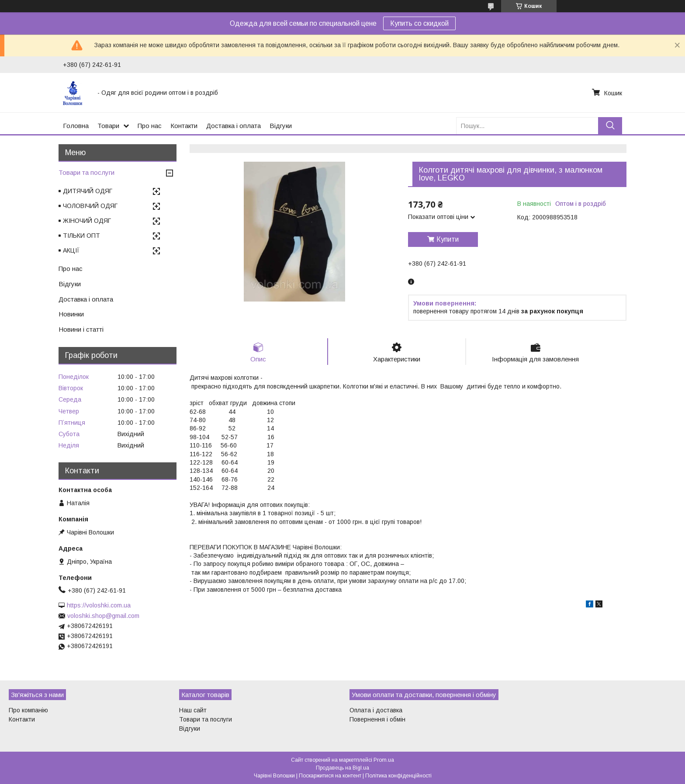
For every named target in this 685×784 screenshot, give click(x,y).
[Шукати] (610, 126)
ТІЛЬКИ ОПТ (81, 236)
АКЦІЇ (71, 250)
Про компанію (28, 710)
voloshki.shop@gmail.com (103, 616)
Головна (76, 126)
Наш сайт (193, 710)
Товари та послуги (86, 172)
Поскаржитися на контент (330, 776)
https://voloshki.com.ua (99, 605)
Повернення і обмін (377, 719)
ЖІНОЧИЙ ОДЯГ (87, 221)
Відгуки (281, 126)
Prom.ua (384, 760)
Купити (448, 239)
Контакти (184, 126)
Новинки (71, 314)
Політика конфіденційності (398, 776)
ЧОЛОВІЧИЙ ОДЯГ (90, 206)
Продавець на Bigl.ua (342, 768)
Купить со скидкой (419, 23)
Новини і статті (81, 329)
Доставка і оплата (234, 126)
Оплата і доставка (376, 710)
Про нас (150, 126)
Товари (108, 126)
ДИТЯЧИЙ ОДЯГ (88, 191)
